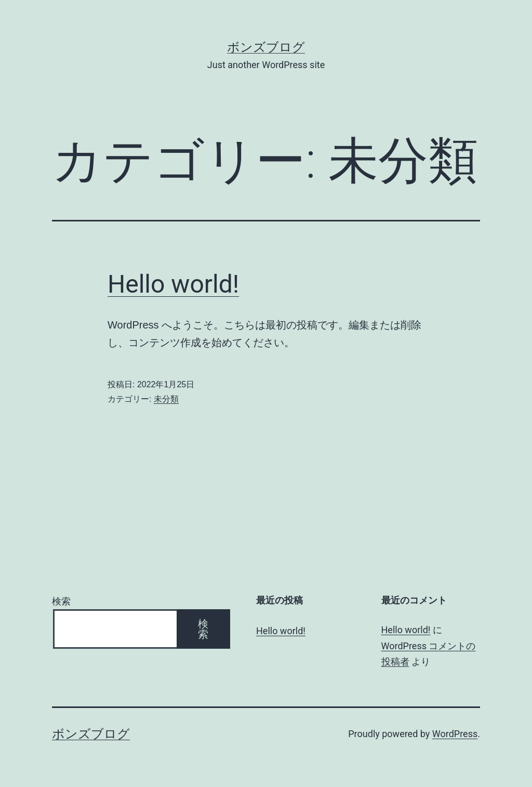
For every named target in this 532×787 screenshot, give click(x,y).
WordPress (455, 734)
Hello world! (173, 284)
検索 (61, 601)
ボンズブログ (266, 47)
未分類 (166, 399)
